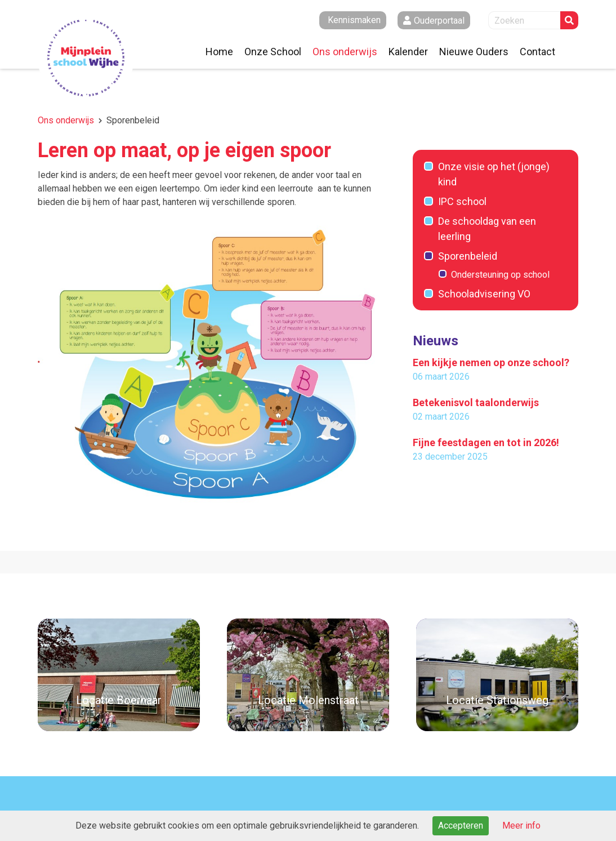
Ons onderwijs (66, 120)
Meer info (521, 826)
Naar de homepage (86, 58)
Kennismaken (354, 20)
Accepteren (461, 826)
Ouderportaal (439, 21)
